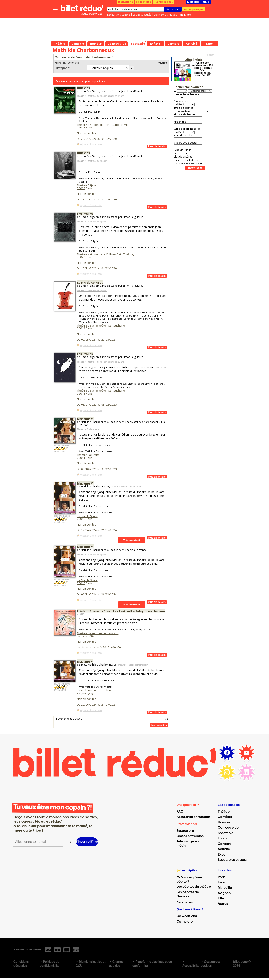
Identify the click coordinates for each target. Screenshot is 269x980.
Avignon (82, 693)
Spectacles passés (232, 860)
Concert (81, 614)
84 (91, 693)
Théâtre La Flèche (88, 455)
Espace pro (185, 831)
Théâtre (224, 812)
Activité (224, 849)
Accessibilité (191, 966)
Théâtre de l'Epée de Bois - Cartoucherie (103, 125)
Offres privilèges (194, 9)
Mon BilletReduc (198, 2)
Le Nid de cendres (90, 282)
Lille (221, 899)
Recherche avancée (119, 15)
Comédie (225, 817)
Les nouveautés (142, 15)
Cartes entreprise (190, 836)
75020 (81, 257)
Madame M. (86, 419)
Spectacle (225, 833)
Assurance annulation (193, 817)
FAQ (180, 812)
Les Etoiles (85, 214)
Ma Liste (185, 15)
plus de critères (183, 157)
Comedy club (228, 828)
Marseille (225, 888)
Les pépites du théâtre (194, 887)
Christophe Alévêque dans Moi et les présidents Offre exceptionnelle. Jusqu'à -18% (203, 69)
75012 (81, 127)
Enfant (223, 839)
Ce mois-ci (185, 922)
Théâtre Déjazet (87, 185)
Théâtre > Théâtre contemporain (92, 96)
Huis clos (83, 88)
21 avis (63, 452)
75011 (81, 458)
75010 (81, 519)
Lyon (221, 883)
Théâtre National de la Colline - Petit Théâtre (105, 254)
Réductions (144, 2)
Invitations (125, 2)
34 (92, 636)
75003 (81, 188)
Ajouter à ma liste (91, 144)
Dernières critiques (165, 15)
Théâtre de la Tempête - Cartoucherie (101, 326)
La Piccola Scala (87, 516)
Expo (222, 855)
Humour (224, 823)
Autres (223, 904)
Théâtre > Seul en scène (88, 429)
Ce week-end (187, 916)
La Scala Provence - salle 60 (95, 690)
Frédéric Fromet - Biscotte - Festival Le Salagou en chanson (121, 611)
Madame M (85, 661)
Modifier (163, 63)
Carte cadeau (164, 2)
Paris (222, 877)
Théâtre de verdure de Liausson (98, 633)
